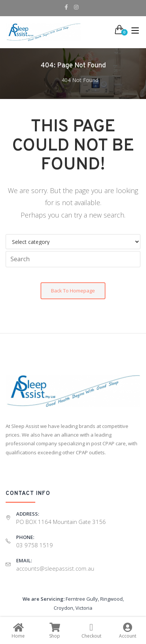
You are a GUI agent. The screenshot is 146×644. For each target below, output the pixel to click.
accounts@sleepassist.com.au (55, 568)
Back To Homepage (73, 291)
